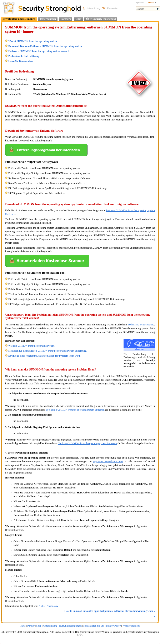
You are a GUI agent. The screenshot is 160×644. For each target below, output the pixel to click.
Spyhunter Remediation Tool (108, 461)
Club (78, 19)
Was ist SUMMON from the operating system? (32, 346)
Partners (66, 19)
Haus (23, 626)
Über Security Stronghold (101, 19)
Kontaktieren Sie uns (94, 626)
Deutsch (151, 2)
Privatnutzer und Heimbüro (19, 19)
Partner (31, 626)
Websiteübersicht (131, 626)
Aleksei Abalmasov (48, 606)
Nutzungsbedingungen (70, 626)
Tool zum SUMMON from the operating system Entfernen (75, 410)
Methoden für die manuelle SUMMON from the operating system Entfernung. (47, 351)
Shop (39, 626)
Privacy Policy (113, 626)
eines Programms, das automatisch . (44, 356)
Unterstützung (50, 626)
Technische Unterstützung (141, 325)
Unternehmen (48, 19)
